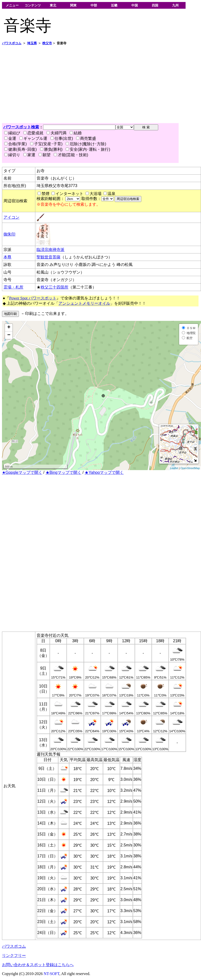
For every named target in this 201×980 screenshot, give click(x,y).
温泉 (111, 194)
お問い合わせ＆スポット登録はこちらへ (38, 965)
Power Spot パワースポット (33, 298)
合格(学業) (16, 144)
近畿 (114, 5)
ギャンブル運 (33, 138)
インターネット (69, 194)
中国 (135, 5)
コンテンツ (33, 5)
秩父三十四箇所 (54, 287)
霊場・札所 (13, 287)
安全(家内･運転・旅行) (88, 149)
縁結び (12, 133)
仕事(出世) (62, 138)
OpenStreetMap (190, 468)
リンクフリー (14, 955)
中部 (94, 5)
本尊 (7, 257)
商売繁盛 (86, 138)
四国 (155, 5)
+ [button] (9, 328)
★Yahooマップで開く (104, 472)
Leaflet (174, 468)
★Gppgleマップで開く (22, 472)
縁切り (12, 155)
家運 (29, 155)
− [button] (9, 335)
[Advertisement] (96, 84)
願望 (45, 155)
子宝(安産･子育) (46, 144)
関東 (73, 5)
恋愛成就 (33, 133)
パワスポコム (14, 946)
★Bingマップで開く (63, 472)
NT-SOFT (52, 974)
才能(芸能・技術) (71, 155)
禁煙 (46, 194)
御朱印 (9, 234)
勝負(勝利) (51, 149)
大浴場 (96, 194)
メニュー (12, 5)
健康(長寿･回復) (21, 149)
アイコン (11, 217)
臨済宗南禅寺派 (50, 250)
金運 (10, 138)
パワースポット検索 (21, 127)
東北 (53, 5)
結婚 (76, 133)
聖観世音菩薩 (49, 257)
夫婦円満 (56, 133)
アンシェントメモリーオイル (84, 303)
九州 (175, 5)
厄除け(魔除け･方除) (86, 144)
